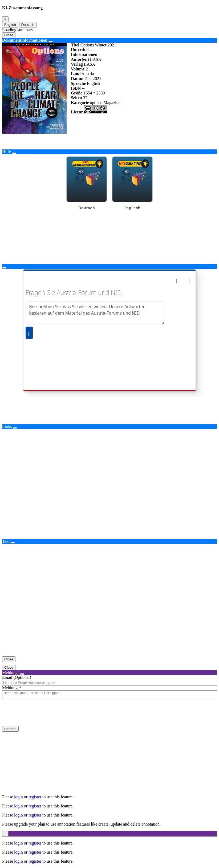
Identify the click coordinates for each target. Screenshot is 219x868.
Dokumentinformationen (25, 40)
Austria (88, 74)
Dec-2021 (93, 79)
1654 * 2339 (94, 93)
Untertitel (80, 50)
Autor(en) (80, 59)
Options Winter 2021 (98, 45)
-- (91, 50)
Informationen (84, 55)
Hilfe (7, 152)
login (19, 797)
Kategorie (80, 103)
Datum (77, 79)
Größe (77, 93)
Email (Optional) (17, 677)
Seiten (76, 98)
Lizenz (77, 112)
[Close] (5, 19)
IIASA (96, 59)
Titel (75, 45)
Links (7, 427)
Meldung (10, 688)
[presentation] (43, 717)
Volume (78, 69)
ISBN (76, 88)
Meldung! (11, 673)
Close (9, 35)
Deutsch (28, 25)
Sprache (78, 83)
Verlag (77, 64)
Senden (10, 730)
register (35, 797)
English (10, 25)
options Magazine (105, 103)
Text (6, 541)
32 (85, 98)
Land (76, 74)
